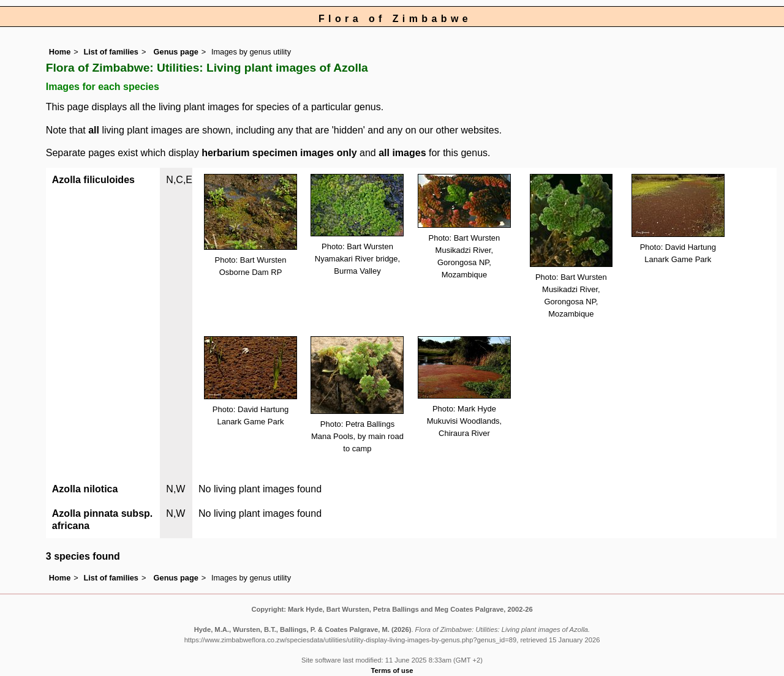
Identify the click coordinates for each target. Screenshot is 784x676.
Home (60, 52)
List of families (111, 52)
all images (402, 153)
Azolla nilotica (85, 489)
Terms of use (392, 670)
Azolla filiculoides (93, 180)
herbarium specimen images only (279, 153)
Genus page (176, 52)
